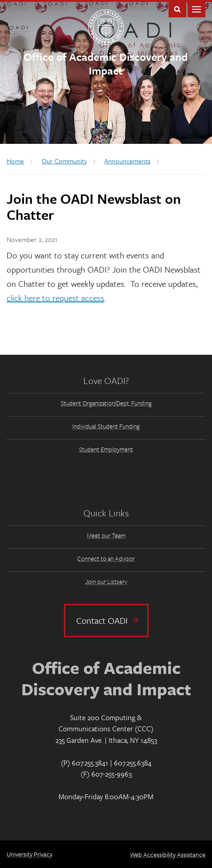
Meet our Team (106, 535)
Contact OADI (102, 620)
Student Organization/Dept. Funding (106, 403)
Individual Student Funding (106, 426)
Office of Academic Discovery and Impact (106, 63)
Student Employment (106, 449)
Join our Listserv (106, 581)
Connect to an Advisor (106, 558)
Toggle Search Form (177, 9)
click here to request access (55, 298)
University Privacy (29, 854)
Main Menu (196, 9)
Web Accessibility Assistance (168, 854)
